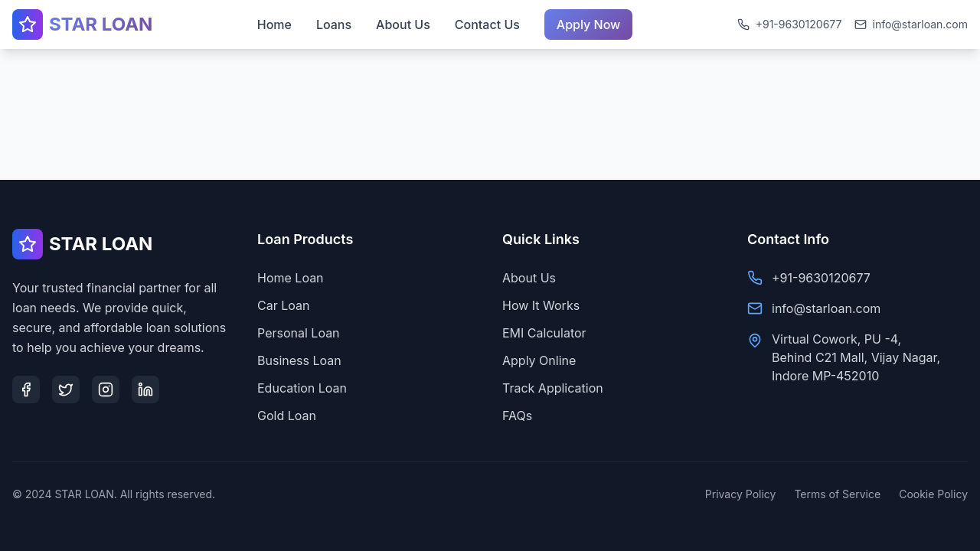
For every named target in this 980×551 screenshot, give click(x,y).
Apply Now (589, 21)
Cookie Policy (933, 494)
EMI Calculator (544, 333)
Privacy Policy (741, 494)
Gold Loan (287, 416)
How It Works (541, 305)
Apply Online (539, 360)
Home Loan (291, 278)
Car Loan (283, 305)
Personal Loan (299, 333)
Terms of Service (837, 494)
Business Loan (299, 360)
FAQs (517, 416)
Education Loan (302, 388)
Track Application (553, 388)
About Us (529, 278)
